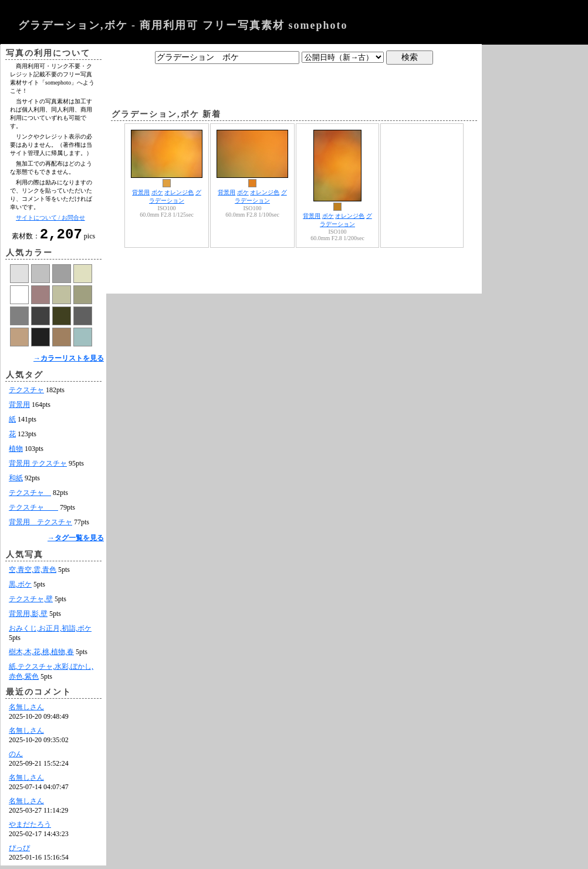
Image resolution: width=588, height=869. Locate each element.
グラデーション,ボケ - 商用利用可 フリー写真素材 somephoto (183, 25)
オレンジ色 (179, 192)
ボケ (157, 192)
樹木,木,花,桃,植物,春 (41, 655)
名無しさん (26, 710)
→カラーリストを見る (69, 362)
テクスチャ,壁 (31, 602)
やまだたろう (30, 828)
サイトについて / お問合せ (50, 218)
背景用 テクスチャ (38, 467)
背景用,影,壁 (28, 617)
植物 (16, 452)
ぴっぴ (19, 851)
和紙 (16, 481)
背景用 (19, 408)
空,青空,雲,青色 (33, 573)
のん (16, 757)
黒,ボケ (20, 588)
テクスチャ (26, 393)
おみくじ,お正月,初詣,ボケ (50, 632)
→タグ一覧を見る (76, 541)
